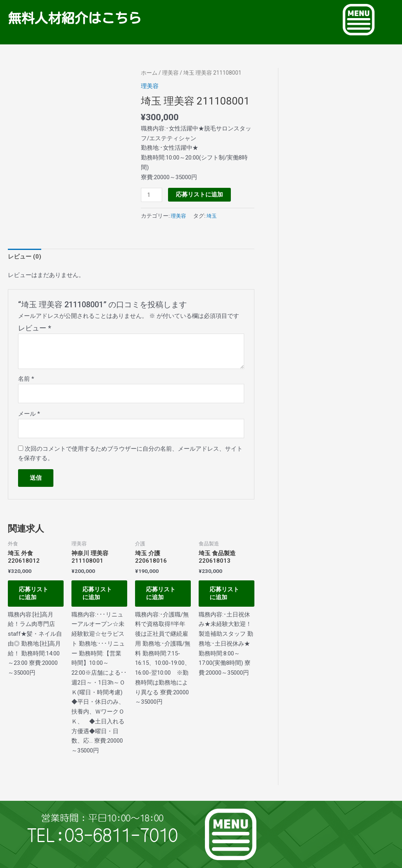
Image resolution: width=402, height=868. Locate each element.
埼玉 (213, 216)
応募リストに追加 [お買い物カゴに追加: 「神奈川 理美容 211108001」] (98, 594)
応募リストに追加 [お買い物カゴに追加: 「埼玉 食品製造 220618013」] (225, 594)
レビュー (35, 328)
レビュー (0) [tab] (25, 256)
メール (29, 414)
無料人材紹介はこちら (76, 18)
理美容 (170, 73)
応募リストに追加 (199, 195)
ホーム (149, 73)
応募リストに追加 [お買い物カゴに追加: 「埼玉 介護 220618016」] (162, 594)
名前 (26, 379)
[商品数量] (152, 195)
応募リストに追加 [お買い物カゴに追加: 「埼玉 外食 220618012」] (34, 594)
